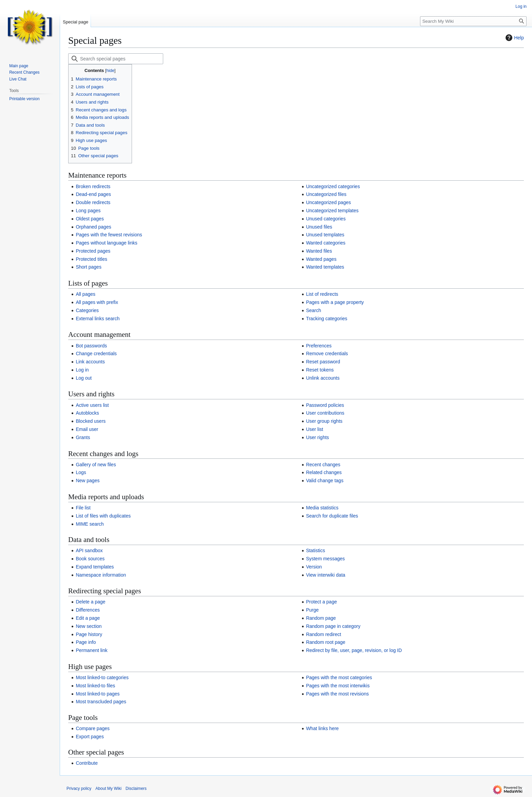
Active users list (92, 405)
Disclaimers (136, 789)
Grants (83, 437)
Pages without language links (106, 243)
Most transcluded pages (101, 702)
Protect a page (321, 602)
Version (314, 567)
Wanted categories (326, 243)
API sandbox (89, 550)
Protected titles (91, 259)
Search (313, 310)
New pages (88, 481)
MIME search (90, 524)
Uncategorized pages (328, 202)
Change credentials (96, 354)
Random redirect (324, 634)
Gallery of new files (96, 465)
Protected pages (93, 251)
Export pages (90, 737)
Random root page (326, 642)
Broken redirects (93, 186)
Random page (321, 618)
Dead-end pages (93, 194)
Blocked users (91, 421)
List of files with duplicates (103, 516)
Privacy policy (79, 789)
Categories (87, 310)
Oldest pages (90, 219)
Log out (84, 378)
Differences (88, 610)
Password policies (325, 405)
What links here (322, 728)
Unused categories (326, 219)
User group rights (324, 421)
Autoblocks (87, 413)
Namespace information (101, 575)
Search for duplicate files (332, 516)
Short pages (89, 267)
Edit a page (88, 618)
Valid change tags (325, 481)
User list (315, 429)
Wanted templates (325, 267)
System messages (325, 559)
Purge (312, 610)
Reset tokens (320, 370)
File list (83, 508)
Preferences (319, 346)
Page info (86, 642)
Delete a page (90, 602)
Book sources (90, 559)
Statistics (316, 550)
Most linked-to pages (98, 694)
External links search (98, 319)
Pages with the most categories (339, 677)
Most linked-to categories (102, 677)
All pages (85, 294)
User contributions (325, 413)
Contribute (87, 763)
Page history (89, 634)
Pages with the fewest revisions (109, 235)
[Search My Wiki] (473, 21)
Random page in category (333, 626)
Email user (87, 429)
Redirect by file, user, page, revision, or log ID (354, 650)
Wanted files (319, 251)
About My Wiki (108, 789)
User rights (318, 437)
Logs (81, 472)
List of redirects (322, 294)
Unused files (319, 227)
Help (514, 38)
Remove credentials (327, 354)
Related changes (324, 472)
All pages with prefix (97, 302)
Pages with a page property (335, 302)
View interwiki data (326, 575)
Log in (82, 370)
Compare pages (93, 728)
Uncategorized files (326, 194)
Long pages (88, 211)
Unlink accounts (323, 378)
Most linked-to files (95, 686)
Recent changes (323, 465)
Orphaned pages (93, 227)
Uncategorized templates (332, 211)
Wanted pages (321, 259)
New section (89, 626)
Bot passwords (91, 346)
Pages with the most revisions (337, 694)
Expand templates (95, 567)
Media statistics (322, 508)
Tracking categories (327, 319)
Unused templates (325, 235)
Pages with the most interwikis (338, 686)
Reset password (323, 362)
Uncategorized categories (333, 186)
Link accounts (90, 362)
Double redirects (93, 202)
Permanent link (91, 650)
